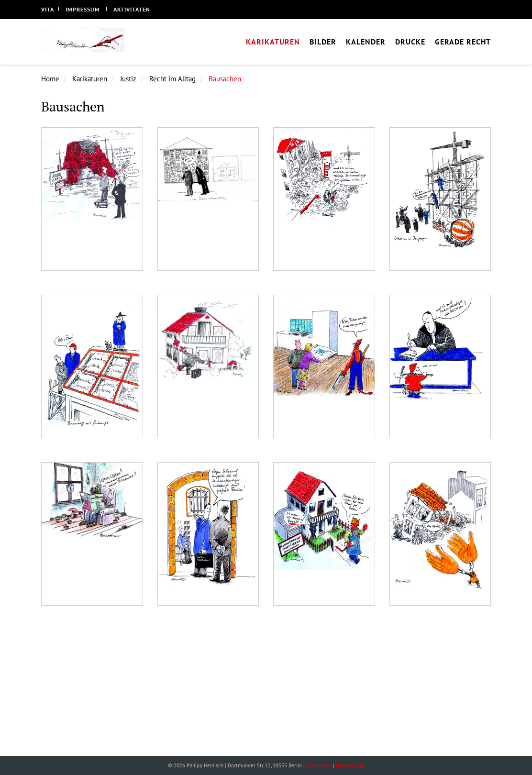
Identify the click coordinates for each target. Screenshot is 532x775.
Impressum (83, 9)
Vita (48, 9)
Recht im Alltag (172, 79)
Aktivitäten (132, 9)
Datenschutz (350, 765)
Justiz (128, 79)
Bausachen (225, 79)
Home (50, 79)
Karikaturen (90, 79)
